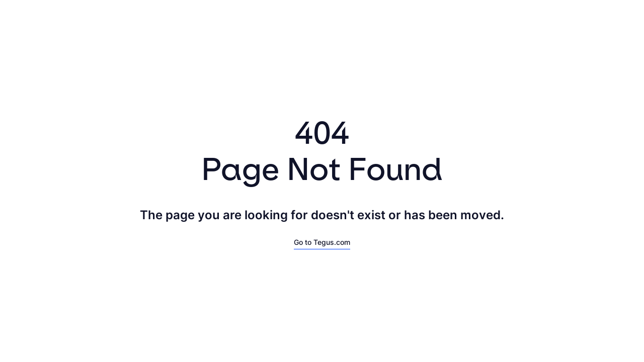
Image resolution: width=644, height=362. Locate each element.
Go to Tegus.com (322, 242)
